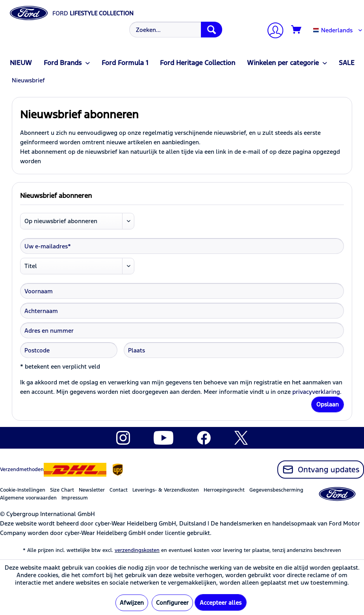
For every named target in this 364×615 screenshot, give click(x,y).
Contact (119, 490)
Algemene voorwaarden (28, 498)
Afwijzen (132, 603)
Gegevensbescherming (276, 490)
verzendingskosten (137, 550)
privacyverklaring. (317, 392)
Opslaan (328, 404)
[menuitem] (175, 30)
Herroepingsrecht (224, 490)
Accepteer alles (221, 603)
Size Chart (62, 490)
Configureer (172, 603)
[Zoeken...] (175, 30)
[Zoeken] (212, 30)
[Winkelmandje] (297, 30)
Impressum (75, 498)
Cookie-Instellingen (23, 490)
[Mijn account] (272, 31)
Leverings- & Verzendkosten (166, 490)
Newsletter (92, 490)
